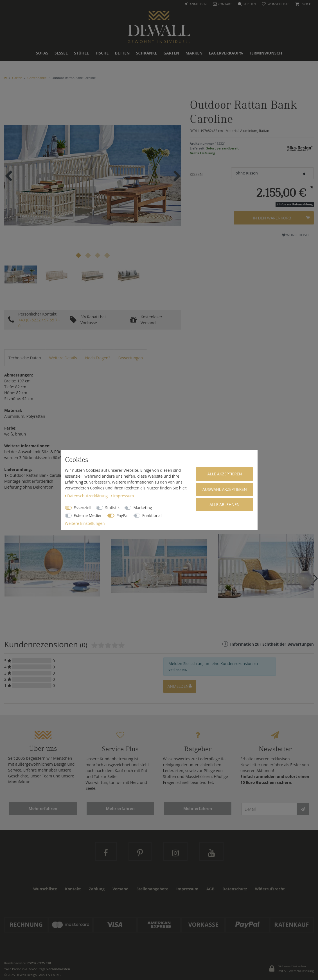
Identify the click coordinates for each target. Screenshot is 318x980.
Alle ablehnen (225, 504)
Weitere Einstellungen (85, 523)
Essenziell (83, 508)
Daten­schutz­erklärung (87, 496)
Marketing (143, 508)
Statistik (112, 508)
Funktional (152, 515)
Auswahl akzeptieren (225, 489)
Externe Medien (88, 515)
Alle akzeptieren (225, 474)
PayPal (122, 515)
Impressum (122, 496)
